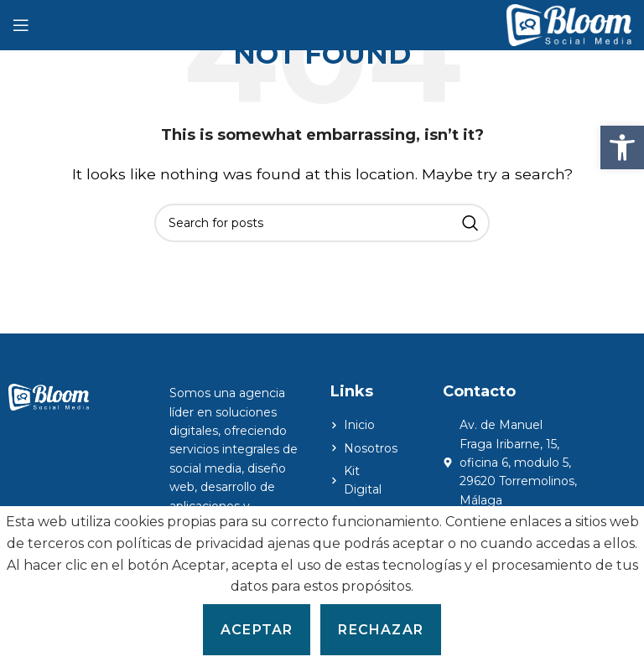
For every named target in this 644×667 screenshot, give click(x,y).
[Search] (322, 223)
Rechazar (381, 630)
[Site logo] (569, 24)
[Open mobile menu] (21, 25)
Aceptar (257, 630)
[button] (622, 147)
